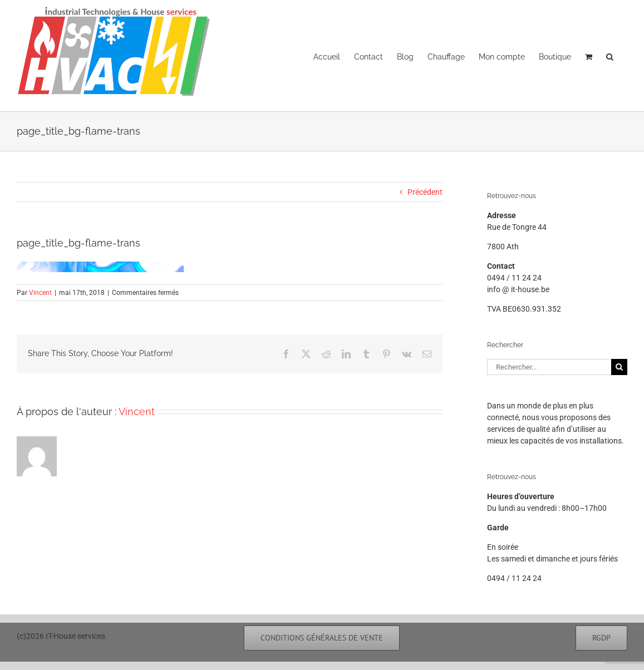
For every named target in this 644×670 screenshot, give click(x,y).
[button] (610, 56)
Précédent (425, 192)
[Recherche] (619, 367)
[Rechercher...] (549, 367)
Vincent (40, 293)
